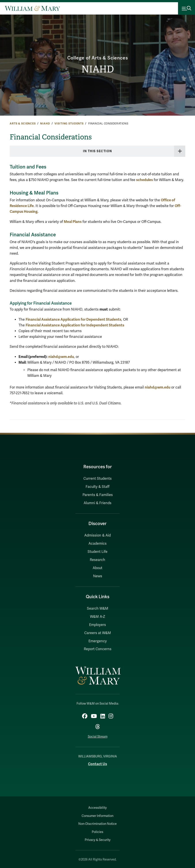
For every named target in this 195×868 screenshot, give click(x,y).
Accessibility (97, 808)
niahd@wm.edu (61, 357)
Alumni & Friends (97, 503)
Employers (97, 625)
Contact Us (97, 764)
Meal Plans (73, 222)
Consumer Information (97, 816)
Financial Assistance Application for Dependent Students (73, 319)
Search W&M (98, 609)
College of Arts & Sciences (98, 58)
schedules (144, 180)
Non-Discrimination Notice (97, 824)
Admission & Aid (97, 535)
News (98, 576)
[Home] (32, 8)
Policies (97, 832)
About (97, 568)
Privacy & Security (98, 840)
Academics (97, 544)
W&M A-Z (98, 617)
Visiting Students (69, 124)
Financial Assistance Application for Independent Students (75, 325)
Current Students (97, 479)
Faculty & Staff (97, 487)
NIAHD (98, 69)
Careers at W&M (98, 633)
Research (97, 560)
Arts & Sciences (23, 124)
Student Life (97, 552)
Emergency (98, 641)
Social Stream (98, 737)
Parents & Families (98, 495)
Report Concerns (98, 649)
